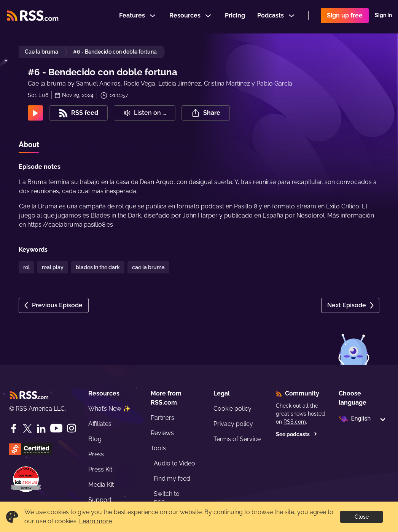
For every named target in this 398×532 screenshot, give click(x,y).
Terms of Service (237, 439)
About (29, 145)
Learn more (96, 521)
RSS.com (295, 422)
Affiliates (100, 424)
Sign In (383, 17)
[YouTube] (56, 428)
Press (96, 454)
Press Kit (100, 469)
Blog (95, 439)
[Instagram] (72, 428)
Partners (162, 418)
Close (362, 517)
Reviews (162, 433)
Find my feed (172, 479)
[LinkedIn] (41, 429)
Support (100, 500)
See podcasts (297, 434)
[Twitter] (27, 429)
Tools (158, 448)
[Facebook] (14, 429)
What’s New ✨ (109, 409)
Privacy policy (233, 424)
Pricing (235, 17)
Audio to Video (174, 463)
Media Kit (101, 485)
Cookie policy (232, 409)
